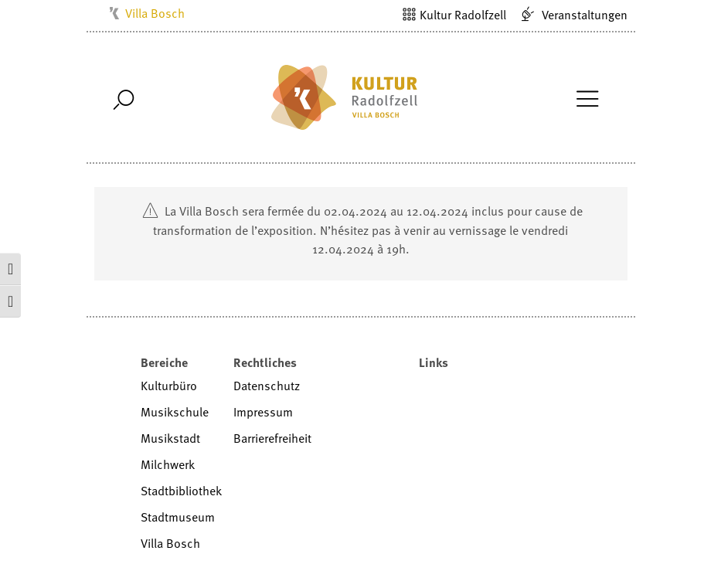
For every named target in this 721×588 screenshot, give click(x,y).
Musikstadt (170, 438)
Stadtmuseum (178, 517)
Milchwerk (168, 464)
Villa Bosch (155, 13)
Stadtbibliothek (181, 491)
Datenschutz (267, 386)
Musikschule (175, 412)
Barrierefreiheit (272, 438)
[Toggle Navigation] (588, 97)
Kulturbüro (169, 386)
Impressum (263, 412)
